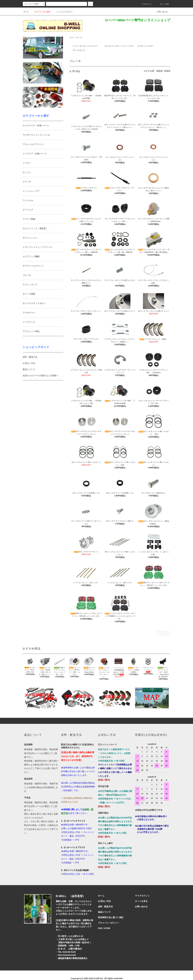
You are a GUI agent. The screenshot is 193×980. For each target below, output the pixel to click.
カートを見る (141, 901)
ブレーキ (79, 37)
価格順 (160, 71)
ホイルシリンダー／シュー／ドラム (119, 46)
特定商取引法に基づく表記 (111, 917)
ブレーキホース (79, 50)
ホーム (26, 12)
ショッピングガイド (63, 12)
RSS (100, 928)
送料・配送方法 (30, 357)
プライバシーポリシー (109, 923)
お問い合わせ (160, 12)
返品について (29, 369)
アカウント (145, 4)
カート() (163, 4)
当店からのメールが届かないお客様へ (41, 375)
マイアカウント (142, 896)
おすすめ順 (149, 71)
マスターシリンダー (145, 46)
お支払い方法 (29, 363)
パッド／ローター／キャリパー (85, 46)
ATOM (107, 928)
